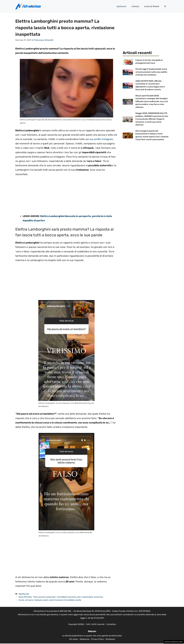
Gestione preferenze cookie (174, 642)
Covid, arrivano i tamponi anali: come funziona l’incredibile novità (50, 600)
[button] (165, 6)
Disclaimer (110, 639)
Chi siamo (74, 639)
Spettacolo (122, 6)
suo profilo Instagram (101, 139)
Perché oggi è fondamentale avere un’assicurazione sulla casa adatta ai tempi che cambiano (151, 72)
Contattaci (111, 624)
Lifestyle (135, 6)
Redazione (85, 639)
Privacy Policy (97, 639)
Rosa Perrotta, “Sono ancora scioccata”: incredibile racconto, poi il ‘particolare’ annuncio (61, 597)
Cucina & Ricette (152, 6)
